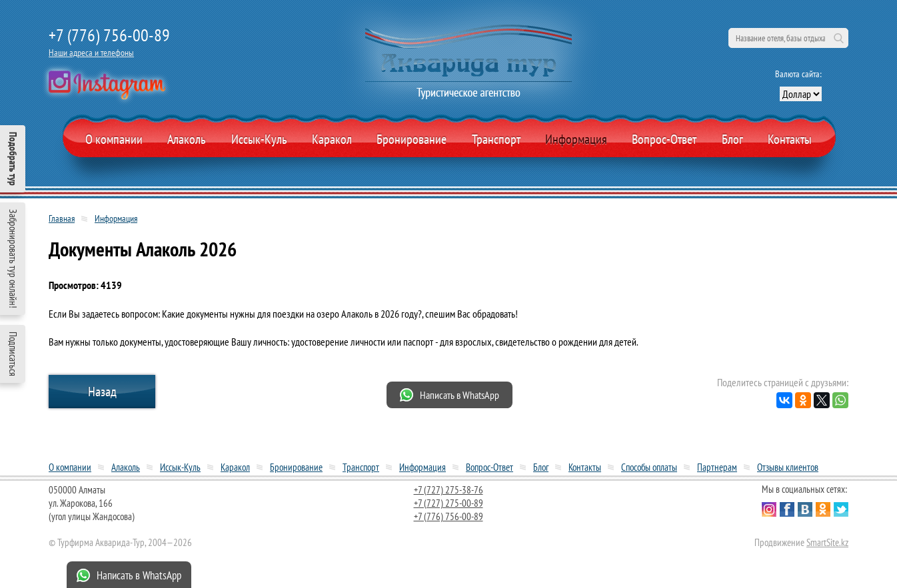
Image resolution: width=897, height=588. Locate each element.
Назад (102, 392)
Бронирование (296, 467)
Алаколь (187, 139)
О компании (114, 139)
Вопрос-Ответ (664, 139)
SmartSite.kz (827, 542)
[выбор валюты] (801, 94)
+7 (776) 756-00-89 (109, 35)
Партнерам (717, 467)
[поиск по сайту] (788, 38)
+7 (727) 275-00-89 (448, 503)
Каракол (332, 139)
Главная (62, 218)
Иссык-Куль (259, 139)
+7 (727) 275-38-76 (448, 490)
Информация (576, 139)
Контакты (790, 139)
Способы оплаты (649, 467)
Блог (732, 139)
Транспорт (496, 139)
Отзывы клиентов (788, 467)
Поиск (838, 38)
